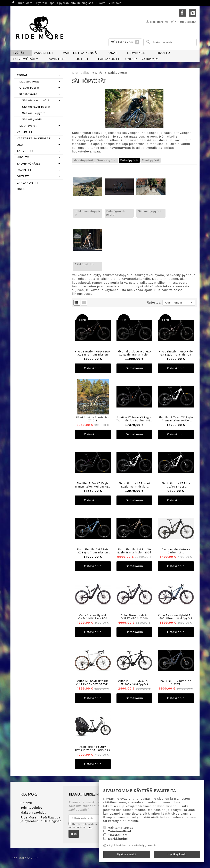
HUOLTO (163, 53)
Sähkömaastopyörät (88, 213)
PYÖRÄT (18, 53)
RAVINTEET (57, 59)
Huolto (101, 3)
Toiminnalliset (120, 832)
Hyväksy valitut (126, 854)
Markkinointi (118, 839)
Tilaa (74, 834)
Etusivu (26, 803)
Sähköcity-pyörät (150, 211)
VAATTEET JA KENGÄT (81, 53)
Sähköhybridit (85, 264)
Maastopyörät (83, 160)
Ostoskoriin (93, 368)
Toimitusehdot (31, 808)
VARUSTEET (44, 53)
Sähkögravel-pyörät (116, 213)
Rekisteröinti (159, 22)
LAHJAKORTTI (110, 59)
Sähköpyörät (129, 160)
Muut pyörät (151, 160)
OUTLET (82, 59)
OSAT (113, 53)
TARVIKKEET (137, 53)
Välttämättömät (120, 828)
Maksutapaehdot (33, 813)
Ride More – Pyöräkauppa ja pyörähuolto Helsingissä (56, 3)
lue (90, 827)
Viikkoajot (116, 3)
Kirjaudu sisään (186, 22)
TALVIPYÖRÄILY (25, 59)
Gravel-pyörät (107, 160)
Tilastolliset (118, 835)
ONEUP (131, 59)
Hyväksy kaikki (177, 854)
